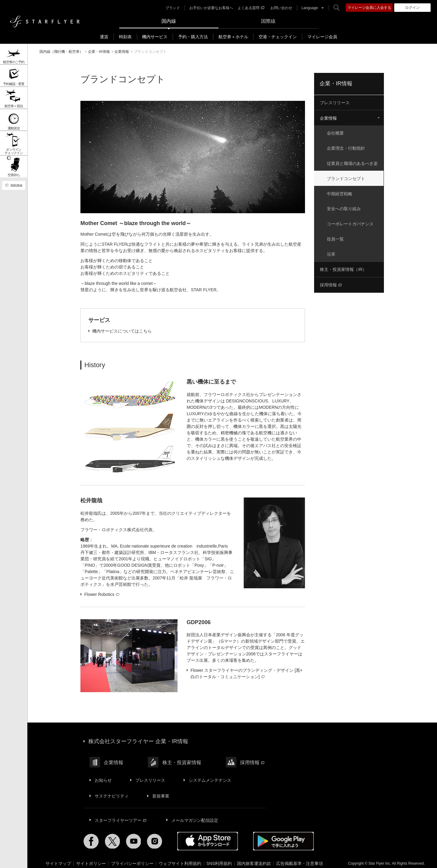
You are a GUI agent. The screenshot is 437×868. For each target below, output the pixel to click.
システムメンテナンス (208, 778)
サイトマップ (58, 859)
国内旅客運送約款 (254, 859)
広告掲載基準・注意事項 (300, 859)
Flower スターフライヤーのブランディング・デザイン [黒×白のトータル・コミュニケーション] (247, 673)
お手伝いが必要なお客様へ (211, 8)
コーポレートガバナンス (351, 222)
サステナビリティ (111, 793)
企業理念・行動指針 (347, 148)
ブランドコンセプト (347, 177)
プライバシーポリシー (132, 859)
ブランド (172, 8)
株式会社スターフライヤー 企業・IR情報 (138, 741)
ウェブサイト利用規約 (180, 859)
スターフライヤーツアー (120, 816)
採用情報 (331, 282)
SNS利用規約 (219, 859)
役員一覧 (336, 237)
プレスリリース (335, 103)
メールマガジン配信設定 (194, 816)
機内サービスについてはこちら (122, 331)
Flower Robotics (102, 594)
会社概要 (336, 133)
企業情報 (328, 118)
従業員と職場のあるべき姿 (353, 162)
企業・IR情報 (336, 84)
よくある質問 (251, 8)
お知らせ (103, 778)
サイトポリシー (91, 859)
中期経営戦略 (340, 192)
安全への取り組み (344, 207)
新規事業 (160, 793)
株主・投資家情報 (181, 761)
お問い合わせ (281, 8)
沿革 (332, 252)
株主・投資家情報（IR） (343, 267)
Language (309, 8)
